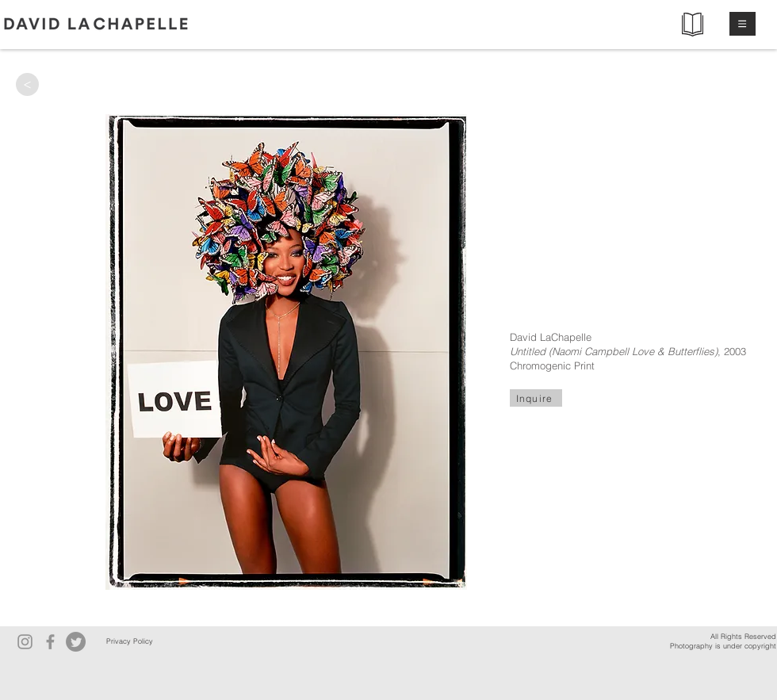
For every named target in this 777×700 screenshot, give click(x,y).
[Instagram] (25, 642)
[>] (27, 84)
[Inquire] (536, 398)
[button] (743, 24)
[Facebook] (50, 642)
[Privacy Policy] (129, 642)
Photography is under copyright (723, 646)
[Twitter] (76, 642)
